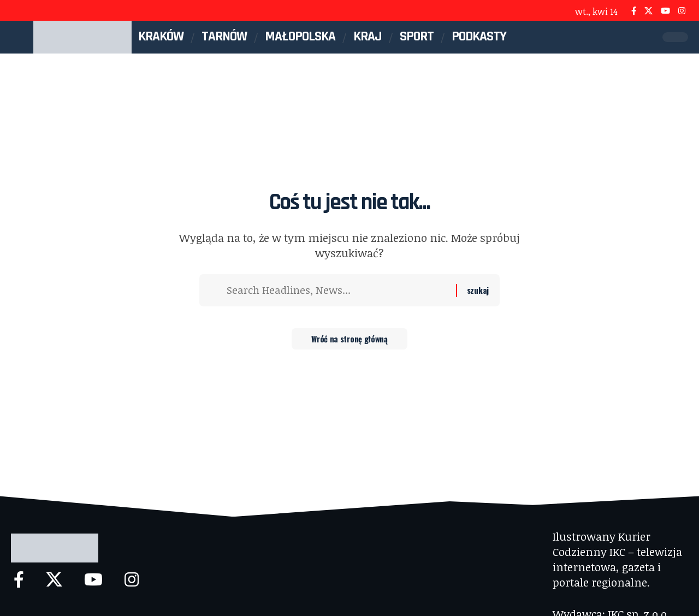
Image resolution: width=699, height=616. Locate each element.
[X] (648, 11)
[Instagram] (682, 11)
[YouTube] (665, 11)
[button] (649, 37)
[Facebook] (634, 11)
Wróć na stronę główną (350, 341)
